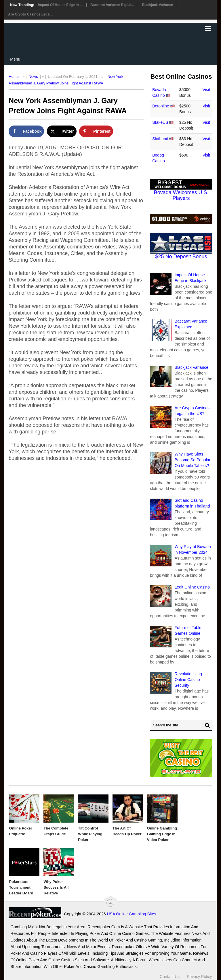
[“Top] (110, 903)
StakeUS (160, 122)
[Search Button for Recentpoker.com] (206, 725)
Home (14, 77)
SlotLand (160, 139)
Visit (206, 90)
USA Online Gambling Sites (131, 914)
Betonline (161, 106)
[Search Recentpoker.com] (181, 725)
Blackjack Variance (157, 5)
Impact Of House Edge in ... (60, 5)
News (33, 77)
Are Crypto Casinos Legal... (31, 14)
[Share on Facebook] (26, 131)
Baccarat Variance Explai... (112, 5)
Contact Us (170, 977)
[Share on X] (62, 131)
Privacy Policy (199, 977)
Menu (15, 59)
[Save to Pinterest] (96, 131)
